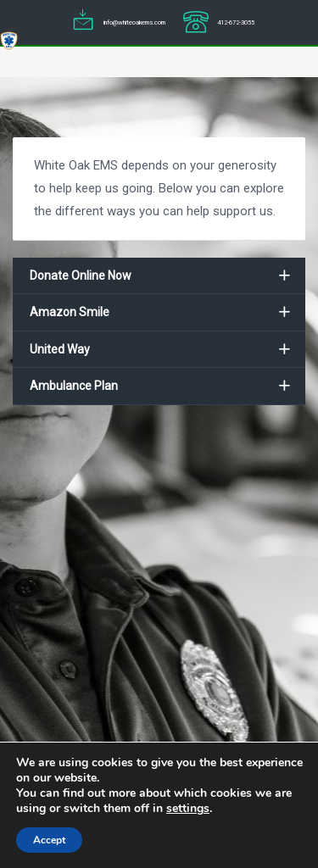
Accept (49, 840)
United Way (60, 349)
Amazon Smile (70, 312)
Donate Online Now (81, 275)
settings (188, 809)
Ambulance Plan (74, 386)
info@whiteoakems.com (134, 22)
